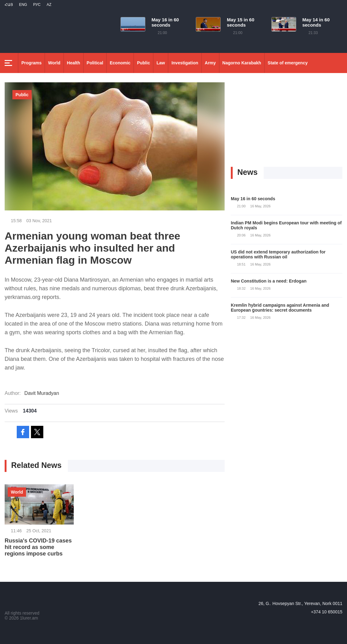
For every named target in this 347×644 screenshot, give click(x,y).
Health (74, 63)
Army (210, 63)
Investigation (185, 63)
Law (161, 63)
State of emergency (288, 63)
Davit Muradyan (42, 393)
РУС (37, 5)
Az (49, 5)
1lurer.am (29, 618)
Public (143, 63)
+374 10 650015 (327, 612)
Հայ (9, 5)
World (54, 63)
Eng (23, 5)
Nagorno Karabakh (242, 63)
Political (95, 63)
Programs (31, 63)
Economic (120, 63)
